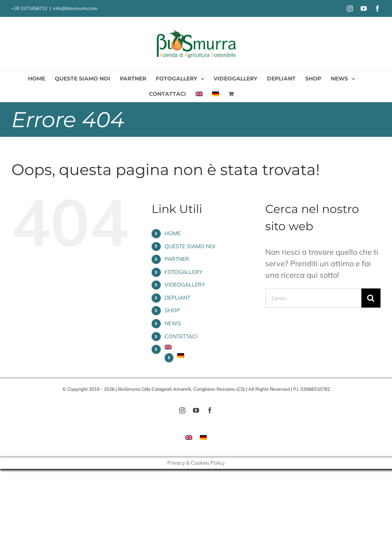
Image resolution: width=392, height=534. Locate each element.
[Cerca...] (313, 298)
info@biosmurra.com (75, 8)
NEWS (173, 323)
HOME (173, 233)
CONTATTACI (181, 336)
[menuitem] (199, 94)
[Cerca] (371, 298)
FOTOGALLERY (184, 272)
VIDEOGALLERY (185, 285)
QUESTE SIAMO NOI (190, 246)
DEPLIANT (177, 298)
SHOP (172, 310)
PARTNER (177, 259)
